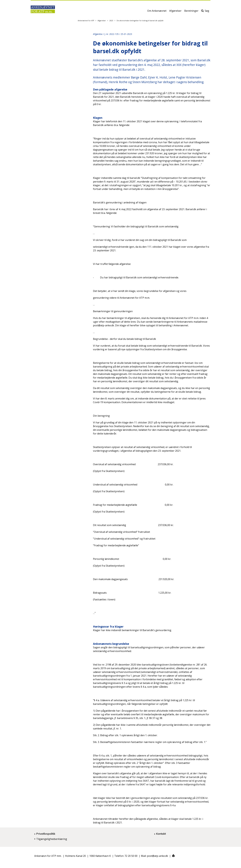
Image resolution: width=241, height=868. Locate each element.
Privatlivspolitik (46, 834)
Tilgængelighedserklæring (52, 839)
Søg (205, 12)
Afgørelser (175, 12)
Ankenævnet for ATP (86, 21)
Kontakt (161, 834)
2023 (111, 21)
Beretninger (191, 12)
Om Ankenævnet (157, 12)
